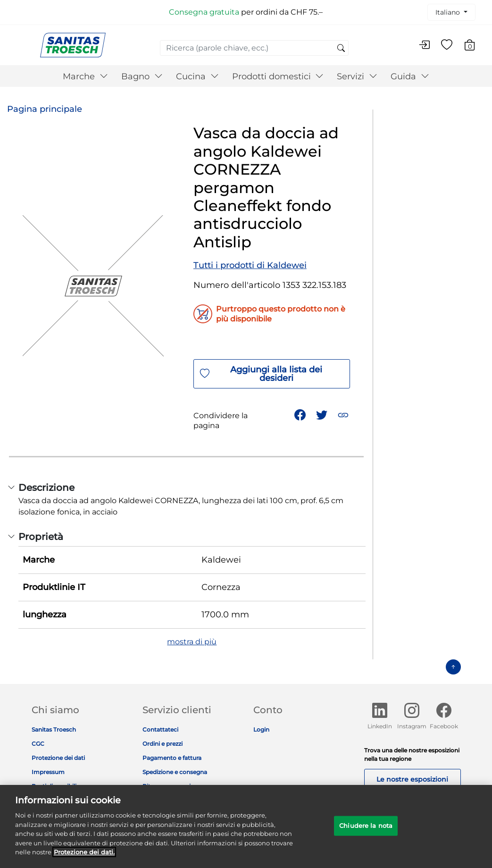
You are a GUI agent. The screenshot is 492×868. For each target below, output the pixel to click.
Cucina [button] (197, 76)
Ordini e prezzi (163, 744)
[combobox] (254, 48)
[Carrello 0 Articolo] (474, 46)
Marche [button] (85, 76)
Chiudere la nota (366, 829)
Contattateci (160, 729)
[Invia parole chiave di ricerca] (341, 49)
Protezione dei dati (58, 758)
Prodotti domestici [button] (278, 76)
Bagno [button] (142, 76)
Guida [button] (410, 76)
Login (261, 729)
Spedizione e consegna (175, 772)
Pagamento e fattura (172, 758)
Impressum (48, 772)
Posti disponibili (54, 786)
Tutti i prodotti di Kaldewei (250, 265)
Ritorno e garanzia (168, 786)
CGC (38, 744)
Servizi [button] (357, 76)
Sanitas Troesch (54, 729)
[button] (344, 414)
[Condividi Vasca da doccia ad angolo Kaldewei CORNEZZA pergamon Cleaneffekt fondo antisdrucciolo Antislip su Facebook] (301, 414)
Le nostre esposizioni (412, 779)
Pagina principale (45, 109)
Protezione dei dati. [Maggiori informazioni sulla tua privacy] (84, 856)
